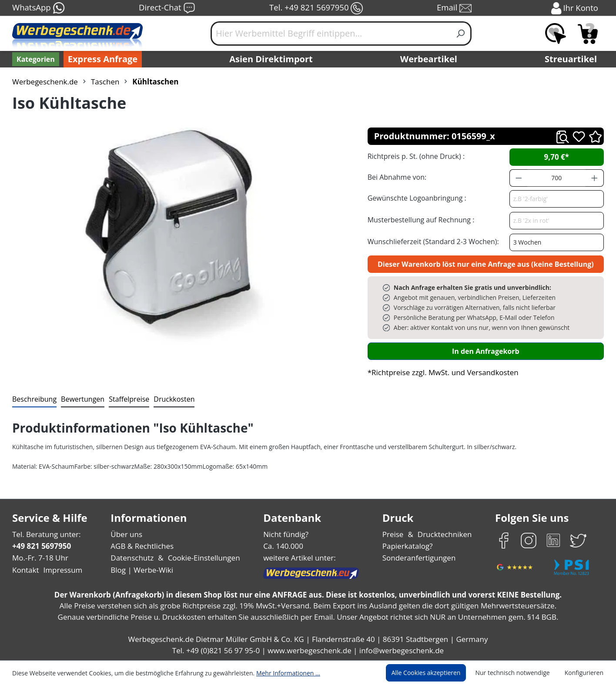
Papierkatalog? (408, 546)
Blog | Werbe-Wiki (141, 570)
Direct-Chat (167, 8)
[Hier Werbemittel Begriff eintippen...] (331, 34)
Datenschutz (132, 558)
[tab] (33, 400)
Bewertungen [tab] (80, 399)
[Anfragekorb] (588, 34)
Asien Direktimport (271, 59)
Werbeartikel (430, 59)
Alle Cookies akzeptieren (434, 673)
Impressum (60, 570)
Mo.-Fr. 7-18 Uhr (39, 558)
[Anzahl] (556, 178)
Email (455, 8)
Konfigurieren (585, 673)
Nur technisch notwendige (517, 673)
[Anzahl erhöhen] (595, 178)
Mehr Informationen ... (276, 673)
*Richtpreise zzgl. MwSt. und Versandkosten (440, 372)
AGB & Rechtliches (143, 546)
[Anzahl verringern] (519, 178)
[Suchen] (461, 34)
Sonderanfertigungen (418, 558)
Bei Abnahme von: (396, 177)
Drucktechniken (444, 534)
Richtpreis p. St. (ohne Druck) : (415, 156)
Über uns (126, 534)
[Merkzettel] (556, 34)
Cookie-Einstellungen (201, 558)
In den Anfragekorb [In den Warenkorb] (485, 351)
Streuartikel (573, 59)
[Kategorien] (35, 59)
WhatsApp (38, 8)
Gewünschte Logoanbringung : (415, 198)
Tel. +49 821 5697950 (316, 8)
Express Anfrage (100, 59)
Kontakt (25, 570)
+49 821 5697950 (41, 546)
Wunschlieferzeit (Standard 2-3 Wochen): (431, 241)
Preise (394, 534)
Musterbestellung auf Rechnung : (419, 220)
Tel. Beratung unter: (44, 534)
